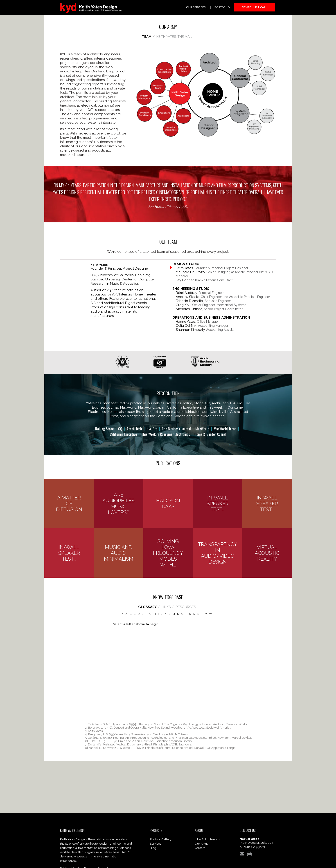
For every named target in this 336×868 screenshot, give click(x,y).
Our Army (202, 844)
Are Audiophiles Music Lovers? (118, 503)
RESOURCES (186, 607)
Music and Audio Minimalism (119, 553)
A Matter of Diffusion (69, 503)
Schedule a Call (255, 7)
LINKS (166, 607)
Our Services (196, 7)
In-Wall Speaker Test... (218, 503)
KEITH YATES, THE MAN (174, 37)
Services (156, 844)
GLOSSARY (147, 607)
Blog (153, 848)
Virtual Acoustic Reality (267, 553)
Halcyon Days (168, 503)
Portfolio (222, 7)
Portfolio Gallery (161, 839)
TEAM (147, 37)
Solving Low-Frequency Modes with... (168, 553)
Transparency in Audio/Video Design (218, 553)
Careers (200, 848)
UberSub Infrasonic (208, 839)
